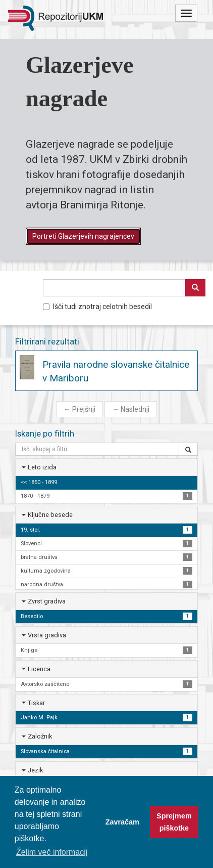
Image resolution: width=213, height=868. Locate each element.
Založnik (40, 736)
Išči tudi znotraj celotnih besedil (97, 307)
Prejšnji (79, 409)
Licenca (39, 669)
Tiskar (36, 703)
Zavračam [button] (122, 822)
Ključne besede (50, 515)
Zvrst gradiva (47, 601)
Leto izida (42, 467)
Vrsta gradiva (47, 635)
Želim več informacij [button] (52, 852)
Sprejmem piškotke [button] (174, 822)
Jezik (35, 770)
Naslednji (131, 409)
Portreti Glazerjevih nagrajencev (83, 236)
